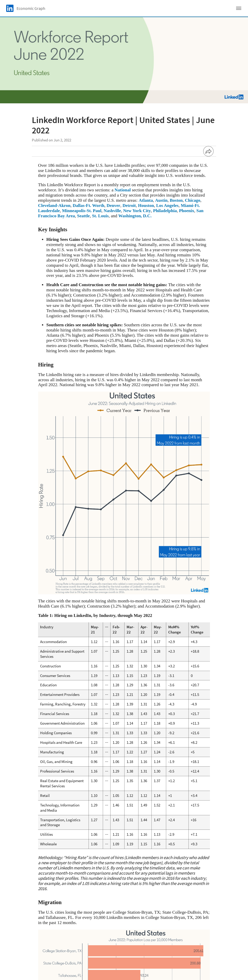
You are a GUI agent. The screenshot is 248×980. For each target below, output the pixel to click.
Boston (176, 200)
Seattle (83, 216)
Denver (114, 206)
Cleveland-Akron (54, 206)
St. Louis (100, 216)
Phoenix (187, 211)
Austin (161, 200)
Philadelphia (165, 211)
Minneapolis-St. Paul (82, 211)
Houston (146, 206)
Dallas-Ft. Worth (89, 206)
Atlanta (146, 200)
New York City (137, 211)
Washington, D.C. (135, 216)
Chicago (193, 200)
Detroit (129, 206)
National (123, 190)
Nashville (112, 211)
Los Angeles (167, 206)
